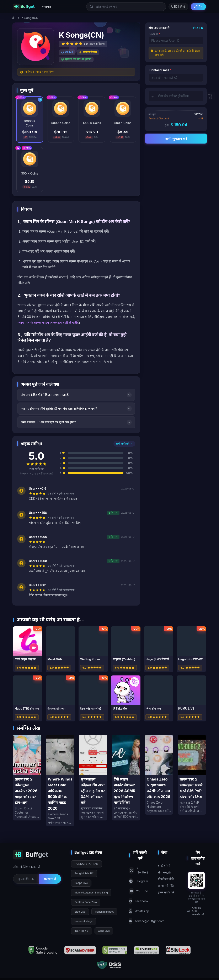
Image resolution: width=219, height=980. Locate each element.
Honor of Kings (84, 921)
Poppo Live (81, 883)
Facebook (138, 901)
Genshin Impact (104, 912)
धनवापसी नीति (166, 886)
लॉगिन (198, 7)
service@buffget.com (138, 921)
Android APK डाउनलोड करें (196, 911)
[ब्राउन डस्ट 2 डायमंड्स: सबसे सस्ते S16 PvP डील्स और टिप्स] (192, 775)
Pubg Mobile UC (84, 873)
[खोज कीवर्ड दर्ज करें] (126, 7)
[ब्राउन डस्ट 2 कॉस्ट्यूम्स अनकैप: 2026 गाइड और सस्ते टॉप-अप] (27, 778)
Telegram (138, 881)
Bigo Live (80, 912)
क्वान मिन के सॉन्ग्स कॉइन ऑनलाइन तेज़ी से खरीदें (48, 322)
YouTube (138, 891)
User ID (155, 34)
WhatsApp (138, 911)
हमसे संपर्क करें (166, 892)
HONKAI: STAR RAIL (86, 864)
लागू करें (210, 96)
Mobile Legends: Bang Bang (91, 893)
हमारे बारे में (164, 866)
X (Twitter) (138, 870)
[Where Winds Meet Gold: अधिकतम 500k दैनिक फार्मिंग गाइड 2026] (60, 781)
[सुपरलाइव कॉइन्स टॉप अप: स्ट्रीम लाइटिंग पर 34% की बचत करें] (93, 778)
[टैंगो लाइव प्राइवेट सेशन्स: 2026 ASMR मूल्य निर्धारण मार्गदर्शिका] (126, 778)
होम (14, 18)
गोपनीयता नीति (166, 879)
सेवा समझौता (165, 872)
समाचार (47, 7)
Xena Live (104, 931)
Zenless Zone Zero (86, 902)
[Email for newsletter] (26, 879)
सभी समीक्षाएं (124, 444)
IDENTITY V (82, 931)
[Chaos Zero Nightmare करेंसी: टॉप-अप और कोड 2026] (159, 775)
